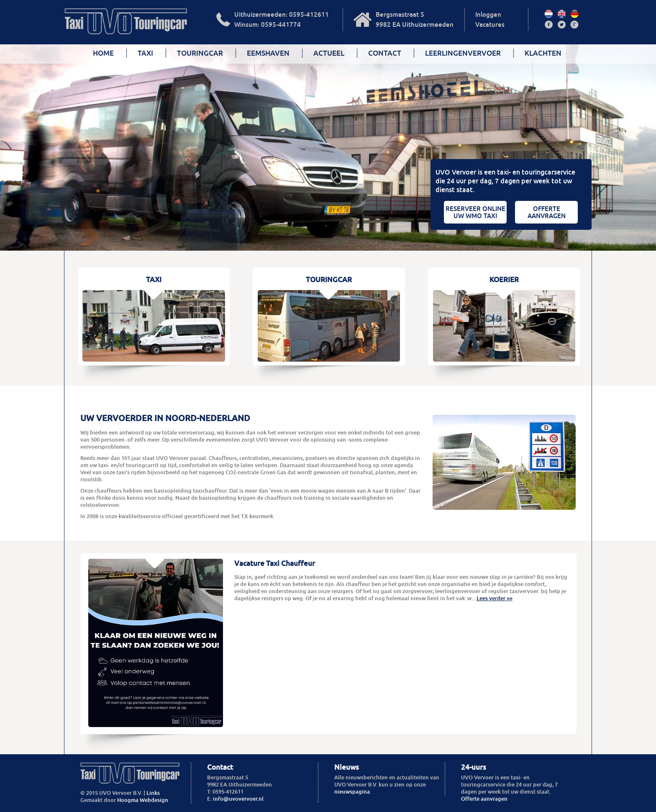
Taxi (145, 53)
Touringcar (200, 53)
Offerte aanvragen (484, 799)
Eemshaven (268, 53)
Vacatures (490, 24)
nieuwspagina (352, 792)
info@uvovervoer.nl (238, 799)
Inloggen (488, 14)
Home (103, 53)
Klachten (543, 53)
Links (153, 793)
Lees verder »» (495, 598)
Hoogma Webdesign (143, 800)
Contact (385, 53)
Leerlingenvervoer (463, 53)
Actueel (329, 53)
